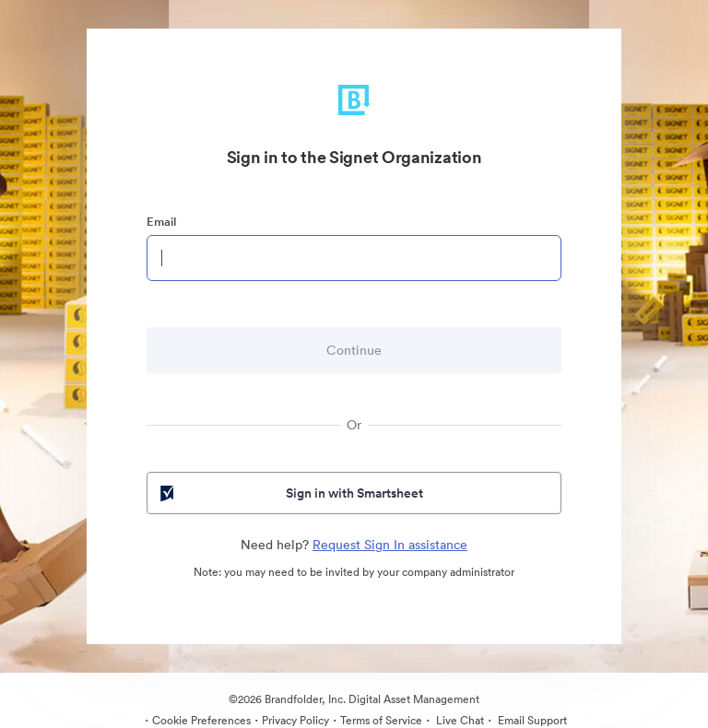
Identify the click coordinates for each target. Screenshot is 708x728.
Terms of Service (381, 720)
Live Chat (459, 720)
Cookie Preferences (201, 720)
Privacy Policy (295, 720)
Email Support (531, 720)
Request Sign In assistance (390, 545)
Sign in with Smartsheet (290, 493)
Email (161, 222)
